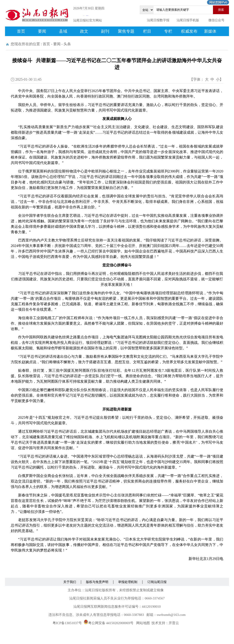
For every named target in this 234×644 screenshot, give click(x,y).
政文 (84, 31)
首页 (21, 31)
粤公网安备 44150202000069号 (109, 623)
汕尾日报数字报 (158, 20)
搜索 (221, 10)
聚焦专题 (126, 31)
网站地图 (143, 623)
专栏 (168, 31)
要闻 (42, 31)
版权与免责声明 (97, 582)
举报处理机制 (128, 582)
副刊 (105, 31)
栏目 (147, 31)
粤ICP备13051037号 (67, 623)
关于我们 (70, 582)
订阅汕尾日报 (157, 582)
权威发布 (189, 31)
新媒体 (210, 31)
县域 (63, 31)
